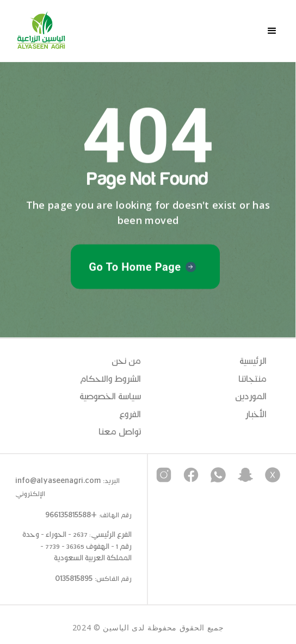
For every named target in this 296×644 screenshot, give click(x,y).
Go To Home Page (135, 267)
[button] (272, 31)
